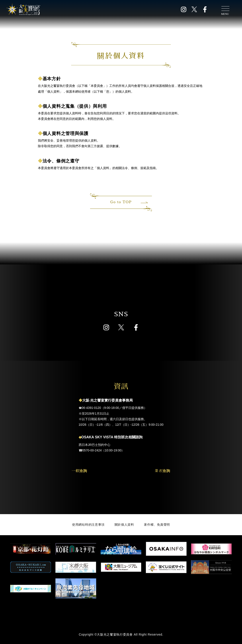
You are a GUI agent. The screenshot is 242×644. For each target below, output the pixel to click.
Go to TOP (129, 202)
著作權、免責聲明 (157, 525)
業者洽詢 (162, 471)
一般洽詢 (79, 471)
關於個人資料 (124, 525)
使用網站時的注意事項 (88, 525)
